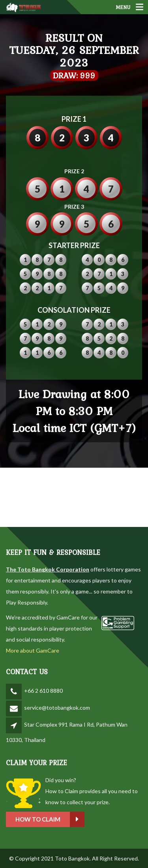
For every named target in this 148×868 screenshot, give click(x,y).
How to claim (50, 819)
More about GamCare (33, 650)
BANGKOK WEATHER (74, 497)
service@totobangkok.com (57, 708)
